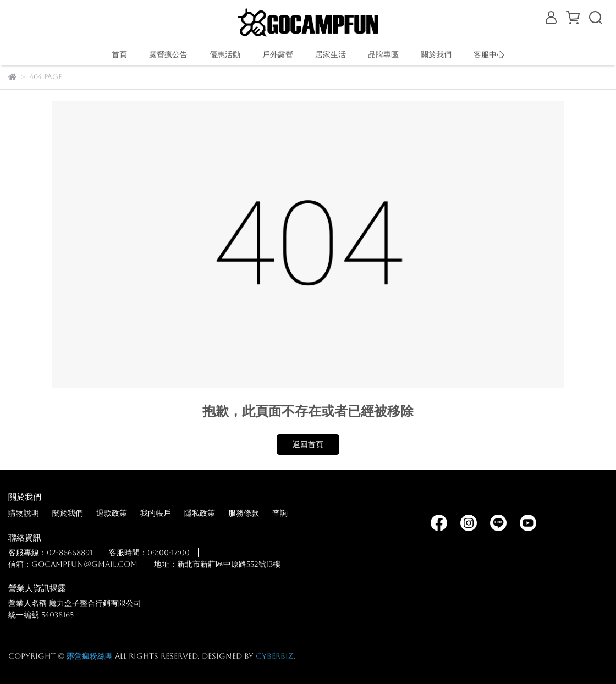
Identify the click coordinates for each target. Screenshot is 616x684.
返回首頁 (308, 444)
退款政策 (112, 513)
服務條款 (244, 513)
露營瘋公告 (168, 54)
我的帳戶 (156, 513)
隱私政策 (200, 513)
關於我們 (68, 513)
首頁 (119, 54)
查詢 (280, 513)
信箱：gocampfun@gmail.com (73, 564)
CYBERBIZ (274, 656)
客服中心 (489, 54)
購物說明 (24, 513)
